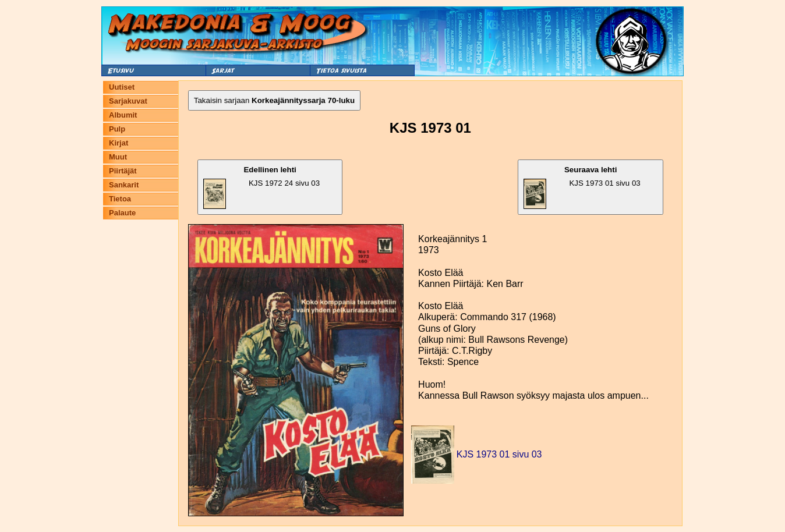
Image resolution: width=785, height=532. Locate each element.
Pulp (117, 129)
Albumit (123, 115)
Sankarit (124, 185)
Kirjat (119, 143)
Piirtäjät (123, 171)
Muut (118, 157)
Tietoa (120, 199)
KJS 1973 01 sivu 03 (582, 187)
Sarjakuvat (128, 101)
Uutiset (122, 87)
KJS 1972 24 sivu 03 (261, 187)
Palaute (122, 213)
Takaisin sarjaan (274, 100)
